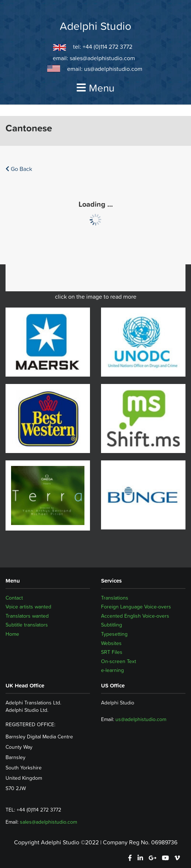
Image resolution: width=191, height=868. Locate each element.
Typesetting (114, 634)
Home (12, 634)
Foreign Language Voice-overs (136, 607)
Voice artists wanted (28, 607)
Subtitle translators (27, 625)
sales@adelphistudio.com (102, 58)
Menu (95, 88)
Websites (111, 643)
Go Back (19, 169)
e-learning (112, 670)
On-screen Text (119, 661)
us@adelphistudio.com (113, 69)
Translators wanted (27, 616)
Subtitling (112, 625)
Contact (14, 598)
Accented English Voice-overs (135, 616)
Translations (115, 598)
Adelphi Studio (95, 26)
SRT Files (112, 652)
